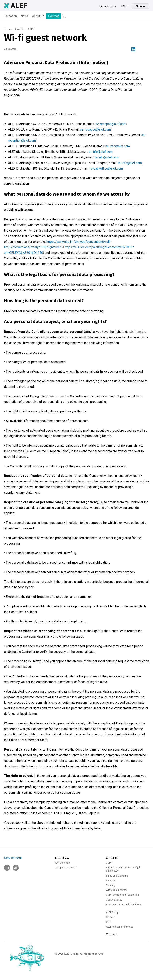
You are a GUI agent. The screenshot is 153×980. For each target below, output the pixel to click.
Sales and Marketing (117, 876)
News (24, 16)
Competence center (66, 868)
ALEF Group (112, 912)
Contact (53, 16)
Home (7, 29)
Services (111, 881)
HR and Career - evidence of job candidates (123, 869)
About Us (38, 16)
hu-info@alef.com (118, 146)
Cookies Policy (114, 900)
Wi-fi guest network (116, 890)
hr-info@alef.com (107, 157)
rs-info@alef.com (130, 163)
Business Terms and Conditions (124, 905)
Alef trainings (62, 863)
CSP (108, 922)
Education (10, 16)
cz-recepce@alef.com (111, 124)
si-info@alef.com (101, 152)
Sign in (141, 6)
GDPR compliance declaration (122, 895)
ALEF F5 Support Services (120, 927)
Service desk (108, 6)
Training (110, 885)
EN (123, 6)
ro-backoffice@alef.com (106, 168)
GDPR (31, 29)
